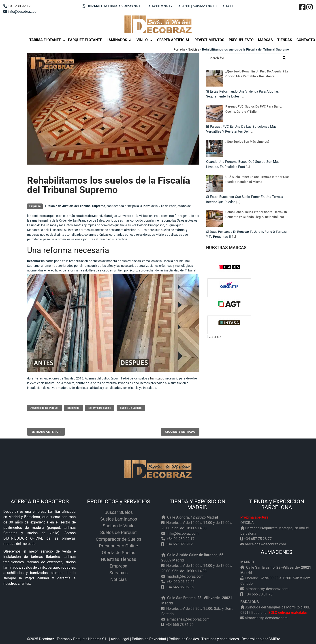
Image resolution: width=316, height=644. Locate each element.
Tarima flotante (48, 40)
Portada (179, 49)
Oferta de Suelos (118, 551)
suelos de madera (131, 408)
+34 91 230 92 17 (181, 538)
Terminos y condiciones (220, 638)
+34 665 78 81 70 (180, 624)
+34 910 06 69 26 (181, 581)
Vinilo (145, 40)
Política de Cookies (184, 638)
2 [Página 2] (210, 337)
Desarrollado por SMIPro (261, 638)
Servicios (118, 572)
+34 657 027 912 (179, 543)
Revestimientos (209, 40)
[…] (243, 96)
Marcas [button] (265, 40)
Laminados (119, 40)
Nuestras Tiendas (118, 558)
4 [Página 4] (215, 337)
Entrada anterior (46, 431)
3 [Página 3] (212, 337)
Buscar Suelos (119, 511)
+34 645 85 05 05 (180, 586)
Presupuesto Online (118, 545)
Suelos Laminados (119, 518)
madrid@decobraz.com (185, 575)
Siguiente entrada (181, 431)
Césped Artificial (174, 40)
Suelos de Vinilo (119, 525)
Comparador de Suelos (118, 538)
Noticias (193, 49)
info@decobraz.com (183, 532)
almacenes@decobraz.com (188, 618)
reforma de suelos (100, 408)
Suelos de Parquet (118, 531)
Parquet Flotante (85, 40)
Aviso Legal (120, 638)
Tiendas (285, 40)
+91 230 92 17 (19, 6)
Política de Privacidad (149, 638)
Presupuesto (241, 40)
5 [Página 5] (218, 337)
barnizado (157, 378)
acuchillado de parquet (44, 408)
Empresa (35, 206)
